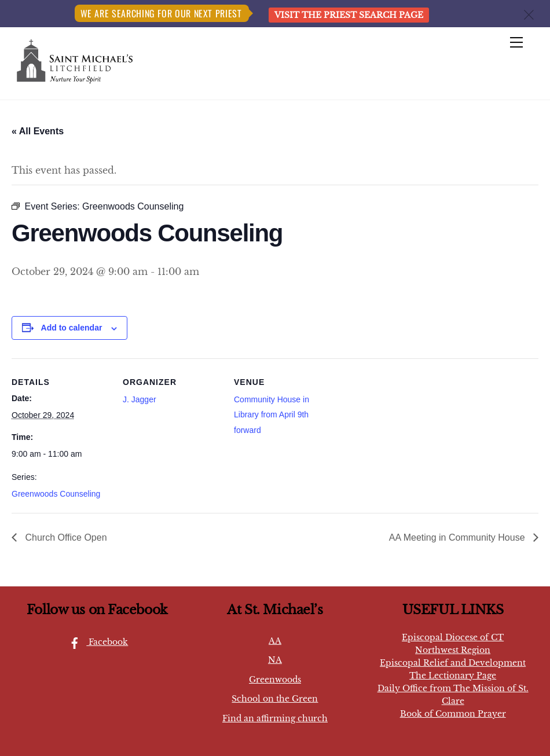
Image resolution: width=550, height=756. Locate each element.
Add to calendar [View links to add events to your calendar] (72, 328)
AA (275, 641)
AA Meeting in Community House (458, 537)
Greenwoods (275, 680)
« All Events (38, 131)
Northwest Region (453, 650)
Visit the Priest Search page (349, 15)
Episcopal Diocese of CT (453, 637)
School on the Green (275, 699)
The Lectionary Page (453, 676)
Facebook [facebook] (96, 642)
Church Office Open (65, 537)
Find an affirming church (275, 718)
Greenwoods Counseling (56, 494)
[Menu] (516, 43)
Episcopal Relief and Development (453, 663)
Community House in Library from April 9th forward (272, 415)
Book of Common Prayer (453, 714)
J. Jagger (140, 399)
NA (275, 660)
